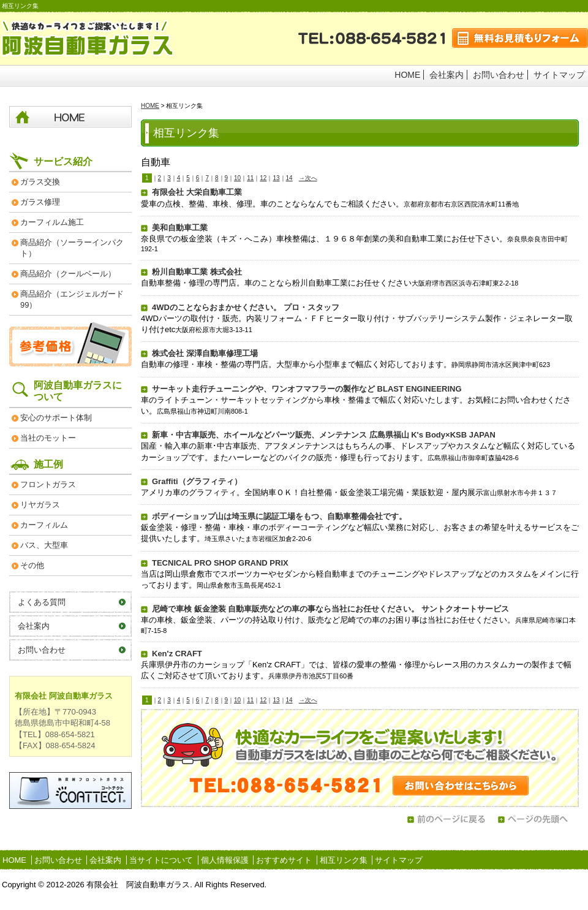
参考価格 (70, 344)
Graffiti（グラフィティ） (197, 481)
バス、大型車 (44, 545)
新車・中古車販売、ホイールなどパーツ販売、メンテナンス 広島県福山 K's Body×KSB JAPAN (324, 435)
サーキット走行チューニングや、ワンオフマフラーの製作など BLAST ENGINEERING (307, 389)
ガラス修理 (40, 202)
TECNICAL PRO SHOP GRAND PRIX (220, 563)
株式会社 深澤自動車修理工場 (205, 353)
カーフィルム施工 (52, 222)
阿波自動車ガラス (88, 39)
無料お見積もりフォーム (520, 38)
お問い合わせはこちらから (360, 758)
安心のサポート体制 (56, 418)
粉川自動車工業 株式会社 (197, 272)
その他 (32, 565)
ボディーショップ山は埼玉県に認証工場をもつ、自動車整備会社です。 (279, 516)
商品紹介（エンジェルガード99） (72, 299)
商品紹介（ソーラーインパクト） (72, 248)
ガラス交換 (40, 182)
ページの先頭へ (537, 819)
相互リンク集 (344, 860)
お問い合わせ (499, 75)
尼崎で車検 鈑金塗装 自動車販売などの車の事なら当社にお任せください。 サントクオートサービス (330, 609)
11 (250, 178)
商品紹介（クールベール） (68, 274)
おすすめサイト (284, 860)
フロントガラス (48, 484)
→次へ (308, 178)
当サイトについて (161, 860)
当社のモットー (48, 438)
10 (237, 178)
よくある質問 (42, 602)
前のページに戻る (446, 819)
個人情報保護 (225, 860)
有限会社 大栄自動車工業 (197, 192)
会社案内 (447, 75)
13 (276, 178)
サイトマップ (559, 75)
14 (289, 178)
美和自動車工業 (180, 228)
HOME (407, 75)
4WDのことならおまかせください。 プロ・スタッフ (246, 307)
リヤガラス (40, 505)
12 (263, 178)
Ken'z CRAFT (177, 654)
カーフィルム (44, 525)
